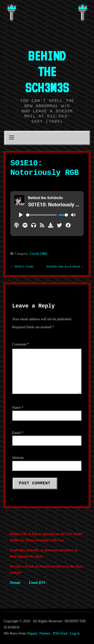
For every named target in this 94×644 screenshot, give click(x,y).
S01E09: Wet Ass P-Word (63, 266)
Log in (75, 633)
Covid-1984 (38, 254)
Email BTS (37, 583)
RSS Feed (60, 633)
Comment (21, 344)
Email (18, 433)
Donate (15, 583)
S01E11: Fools (24, 266)
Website (18, 458)
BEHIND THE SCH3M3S (47, 72)
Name (18, 407)
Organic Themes (38, 633)
